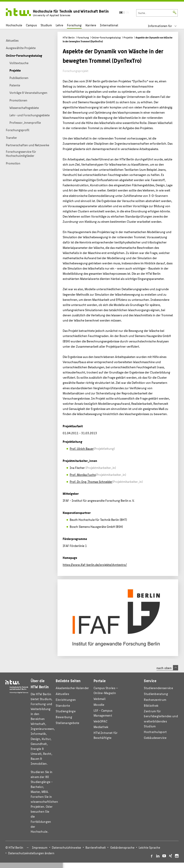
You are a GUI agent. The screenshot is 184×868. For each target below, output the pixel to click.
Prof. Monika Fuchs (83, 474)
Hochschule (14, 25)
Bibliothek (151, 705)
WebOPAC (100, 721)
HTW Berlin (69, 37)
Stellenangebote (67, 723)
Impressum (40, 847)
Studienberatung (156, 694)
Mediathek (101, 727)
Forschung (74, 25)
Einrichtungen (66, 700)
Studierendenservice (158, 688)
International (109, 25)
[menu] (165, 26)
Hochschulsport (155, 732)
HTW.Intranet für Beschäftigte (106, 735)
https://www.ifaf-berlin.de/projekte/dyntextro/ (95, 564)
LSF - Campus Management (103, 713)
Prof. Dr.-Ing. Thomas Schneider (91, 481)
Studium (46, 25)
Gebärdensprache (122, 847)
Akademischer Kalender (72, 688)
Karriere (91, 25)
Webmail (100, 699)
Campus (31, 25)
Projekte (128, 37)
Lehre (59, 25)
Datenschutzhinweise (66, 847)
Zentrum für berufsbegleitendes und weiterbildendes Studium (161, 718)
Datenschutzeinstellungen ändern (31, 853)
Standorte (63, 705)
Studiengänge (66, 711)
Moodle (99, 705)
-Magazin (106, 690)
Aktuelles (62, 694)
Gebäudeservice (155, 738)
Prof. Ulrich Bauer (82, 448)
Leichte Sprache (149, 847)
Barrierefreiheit (96, 847)
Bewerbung (64, 717)
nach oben (167, 668)
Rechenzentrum (155, 700)
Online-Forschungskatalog (106, 37)
